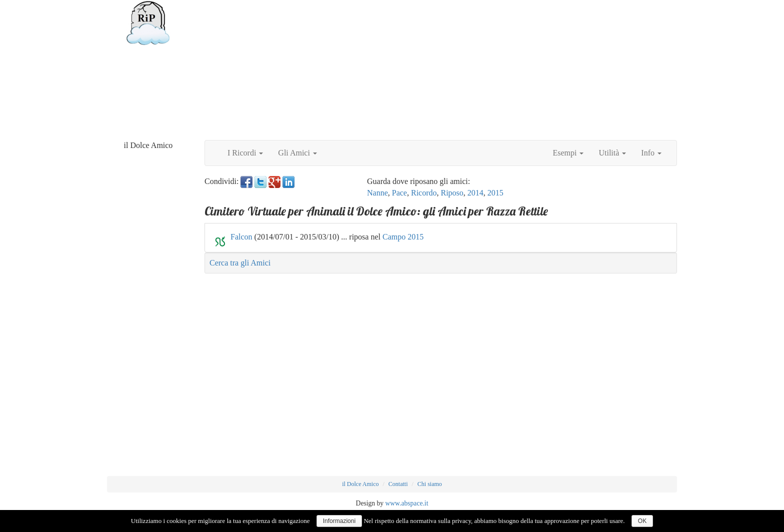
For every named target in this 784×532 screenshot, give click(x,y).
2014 (475, 193)
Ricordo (424, 193)
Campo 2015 (403, 237)
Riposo (452, 193)
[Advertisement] (441, 70)
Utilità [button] (612, 153)
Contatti (398, 484)
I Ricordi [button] (245, 153)
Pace (399, 193)
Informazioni (339, 521)
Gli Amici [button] (297, 153)
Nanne (377, 193)
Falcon (241, 237)
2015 (495, 193)
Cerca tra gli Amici (240, 263)
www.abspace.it (406, 503)
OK (642, 521)
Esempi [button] (568, 153)
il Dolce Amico (360, 484)
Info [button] (651, 153)
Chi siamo (430, 484)
